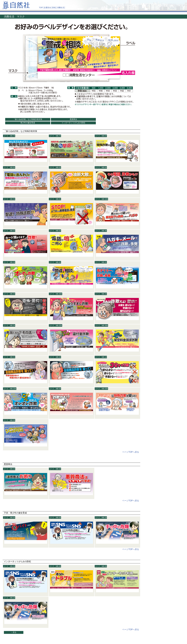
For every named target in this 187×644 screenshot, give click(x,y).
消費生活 (61, 8)
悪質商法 (73, 119)
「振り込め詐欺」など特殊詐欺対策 (28, 119)
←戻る (14, 632)
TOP (41, 8)
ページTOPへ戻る (131, 452)
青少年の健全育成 (28, 123)
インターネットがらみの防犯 (73, 123)
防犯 (54, 8)
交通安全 (47, 8)
